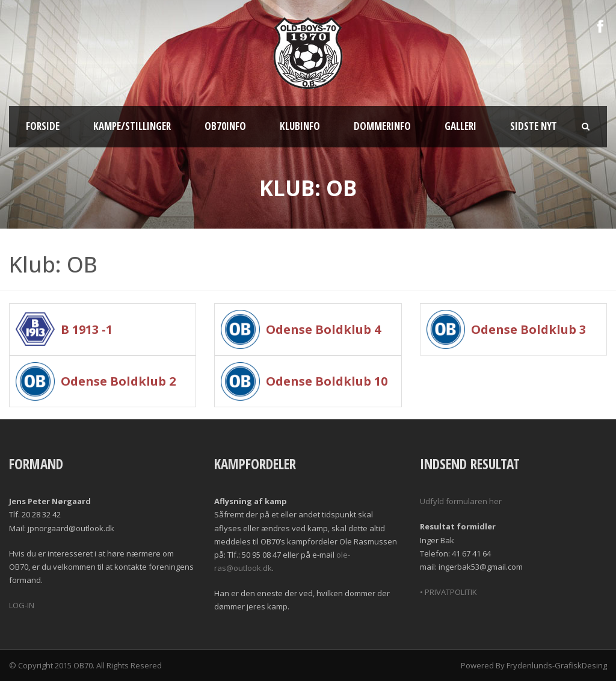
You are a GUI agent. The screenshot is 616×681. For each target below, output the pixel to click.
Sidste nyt (534, 126)
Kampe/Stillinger (132, 126)
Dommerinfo (382, 126)
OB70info (225, 126)
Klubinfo (300, 126)
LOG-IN (22, 605)
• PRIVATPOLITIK (448, 592)
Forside (43, 126)
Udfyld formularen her (461, 501)
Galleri (460, 126)
